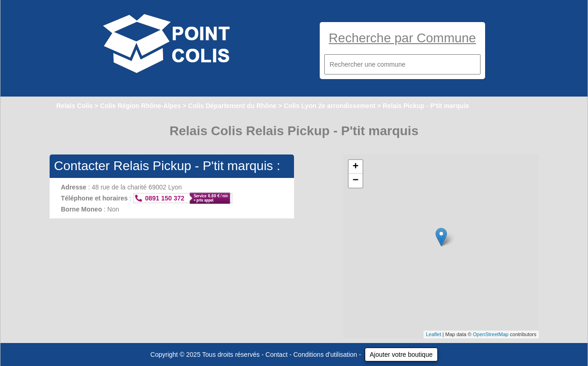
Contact (277, 355)
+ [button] (355, 167)
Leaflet (433, 334)
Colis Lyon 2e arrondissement (330, 106)
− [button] (355, 181)
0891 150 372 (165, 198)
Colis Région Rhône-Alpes (141, 106)
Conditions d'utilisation (325, 355)
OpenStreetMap (491, 334)
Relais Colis (75, 106)
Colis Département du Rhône (232, 106)
